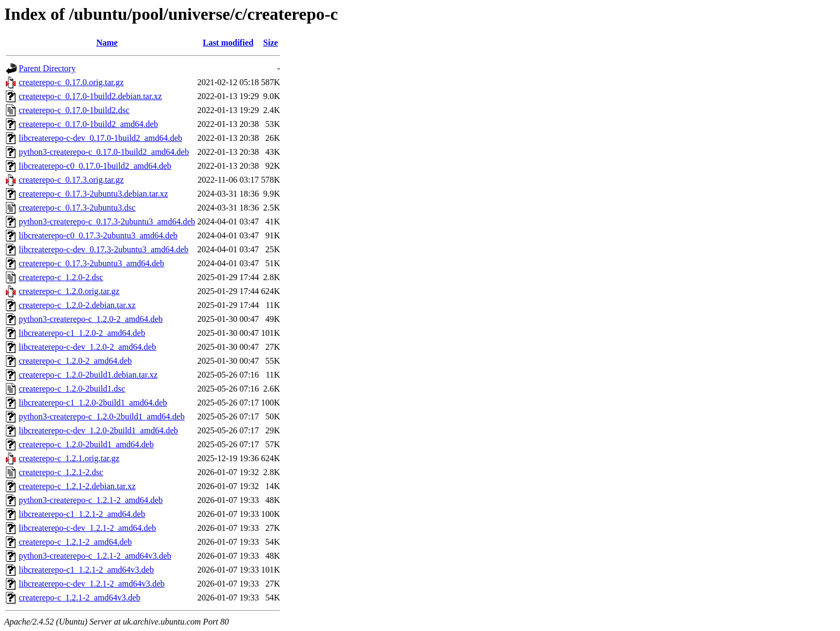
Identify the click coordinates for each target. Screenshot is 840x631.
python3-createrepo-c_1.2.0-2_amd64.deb (91, 319)
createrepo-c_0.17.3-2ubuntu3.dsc (77, 208)
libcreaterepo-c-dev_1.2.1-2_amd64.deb (87, 528)
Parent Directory (47, 68)
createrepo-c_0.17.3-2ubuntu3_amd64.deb (91, 263)
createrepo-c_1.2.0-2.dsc (61, 277)
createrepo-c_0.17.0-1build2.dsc (74, 110)
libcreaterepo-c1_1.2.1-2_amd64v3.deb (86, 570)
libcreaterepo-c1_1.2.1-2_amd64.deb (82, 514)
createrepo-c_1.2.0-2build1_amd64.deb (86, 444)
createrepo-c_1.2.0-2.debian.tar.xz (77, 305)
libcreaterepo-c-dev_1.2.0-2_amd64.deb (87, 347)
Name (107, 43)
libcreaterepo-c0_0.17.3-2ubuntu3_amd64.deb (98, 235)
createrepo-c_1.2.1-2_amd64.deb (75, 542)
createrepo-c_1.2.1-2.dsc (61, 472)
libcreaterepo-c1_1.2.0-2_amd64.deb (82, 333)
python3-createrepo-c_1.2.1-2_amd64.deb (91, 500)
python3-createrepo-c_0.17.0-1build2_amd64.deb (104, 152)
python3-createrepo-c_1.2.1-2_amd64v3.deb (95, 556)
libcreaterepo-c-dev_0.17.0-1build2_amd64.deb (100, 138)
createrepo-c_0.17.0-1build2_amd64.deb (88, 124)
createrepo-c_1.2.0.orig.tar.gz (69, 291)
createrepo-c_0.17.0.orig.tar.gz (71, 82)
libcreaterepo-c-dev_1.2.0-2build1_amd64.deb (98, 430)
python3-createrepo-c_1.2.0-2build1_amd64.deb (102, 416)
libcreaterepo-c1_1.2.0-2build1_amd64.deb (93, 403)
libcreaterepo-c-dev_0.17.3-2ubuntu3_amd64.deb (104, 249)
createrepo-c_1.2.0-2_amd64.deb (75, 361)
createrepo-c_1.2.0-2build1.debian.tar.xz (88, 375)
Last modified (228, 43)
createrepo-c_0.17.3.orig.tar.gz (71, 180)
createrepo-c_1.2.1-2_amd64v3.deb (80, 598)
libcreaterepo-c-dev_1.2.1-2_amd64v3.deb (92, 584)
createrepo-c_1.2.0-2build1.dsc (72, 389)
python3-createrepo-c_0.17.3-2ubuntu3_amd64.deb (107, 221)
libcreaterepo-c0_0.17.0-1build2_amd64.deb (95, 166)
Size (271, 43)
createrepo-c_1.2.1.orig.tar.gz (69, 458)
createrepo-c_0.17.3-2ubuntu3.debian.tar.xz (93, 194)
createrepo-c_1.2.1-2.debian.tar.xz (77, 486)
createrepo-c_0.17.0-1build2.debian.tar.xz (90, 96)
